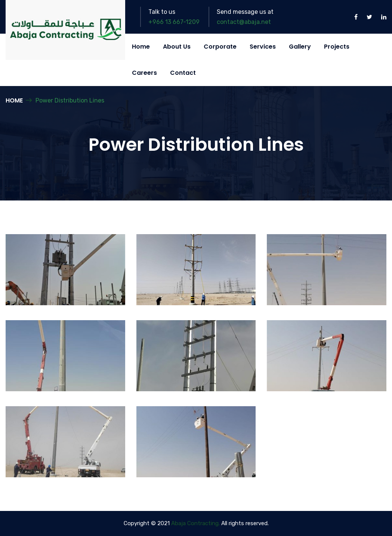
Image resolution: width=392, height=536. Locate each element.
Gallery (300, 47)
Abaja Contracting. (195, 523)
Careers (144, 73)
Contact (183, 73)
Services (263, 47)
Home (141, 47)
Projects (337, 47)
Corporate (220, 47)
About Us (177, 47)
